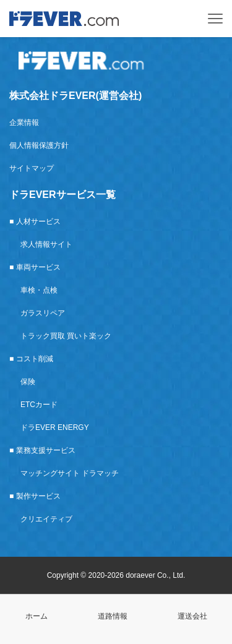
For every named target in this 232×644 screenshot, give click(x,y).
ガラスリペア (43, 313)
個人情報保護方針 (39, 145)
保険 (28, 382)
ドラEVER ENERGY (55, 427)
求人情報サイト (46, 244)
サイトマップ (32, 168)
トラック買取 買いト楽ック (66, 336)
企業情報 (24, 122)
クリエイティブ (46, 519)
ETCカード (39, 405)
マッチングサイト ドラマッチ (70, 473)
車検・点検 (39, 290)
